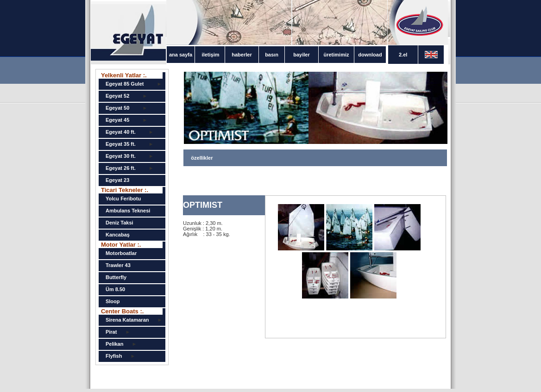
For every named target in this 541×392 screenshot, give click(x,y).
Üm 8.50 (115, 289)
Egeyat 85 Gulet (125, 84)
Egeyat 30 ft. (121, 156)
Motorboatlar (121, 253)
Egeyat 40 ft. (121, 132)
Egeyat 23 (117, 180)
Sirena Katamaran (127, 320)
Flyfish (114, 356)
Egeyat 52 (117, 96)
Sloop (113, 301)
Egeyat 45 (117, 120)
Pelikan (115, 344)
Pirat (111, 332)
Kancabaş (118, 235)
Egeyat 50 (117, 108)
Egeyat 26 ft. (121, 168)
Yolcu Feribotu (123, 199)
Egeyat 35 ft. (121, 144)
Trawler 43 (118, 265)
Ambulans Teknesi (128, 211)
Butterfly (116, 277)
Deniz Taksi (120, 223)
